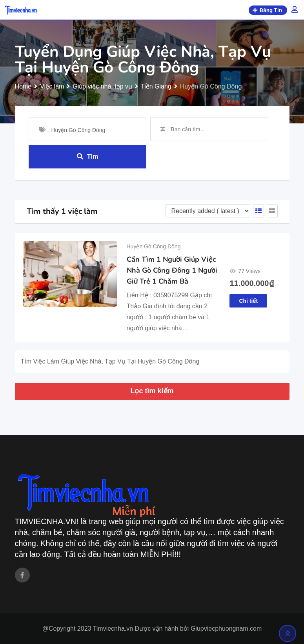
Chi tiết (248, 301)
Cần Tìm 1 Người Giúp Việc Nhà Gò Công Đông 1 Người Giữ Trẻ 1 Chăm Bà (172, 270)
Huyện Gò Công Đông (154, 246)
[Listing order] (208, 211)
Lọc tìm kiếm (152, 391)
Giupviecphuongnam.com (226, 629)
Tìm (87, 156)
